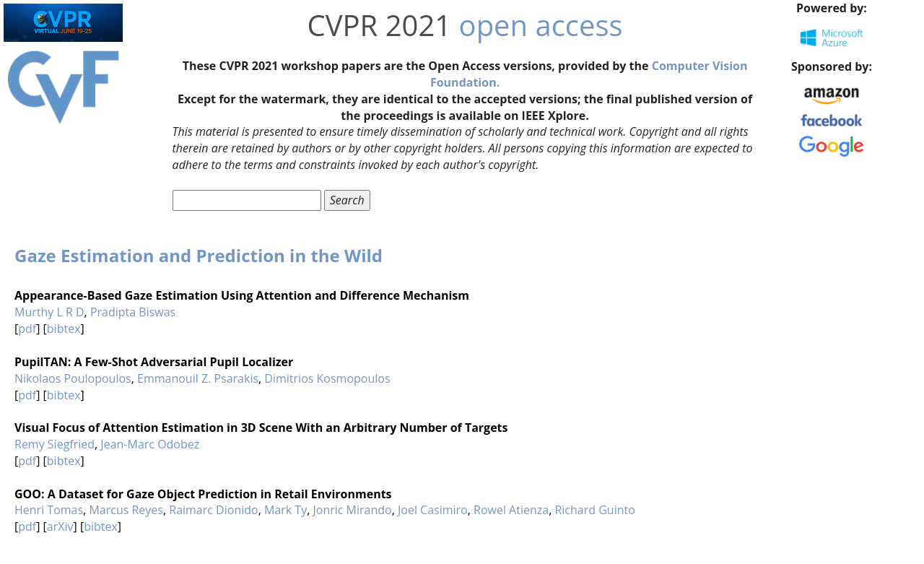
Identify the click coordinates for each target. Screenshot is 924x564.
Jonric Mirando (352, 510)
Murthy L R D (49, 312)
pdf (27, 329)
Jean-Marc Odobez (150, 444)
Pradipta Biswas (133, 312)
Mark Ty (286, 510)
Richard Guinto (594, 510)
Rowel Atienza (511, 510)
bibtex (64, 329)
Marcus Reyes (126, 510)
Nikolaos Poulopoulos (73, 378)
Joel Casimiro (433, 510)
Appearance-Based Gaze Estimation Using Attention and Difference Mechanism (242, 295)
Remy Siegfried (55, 444)
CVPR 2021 (380, 25)
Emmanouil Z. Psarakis (198, 378)
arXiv (60, 526)
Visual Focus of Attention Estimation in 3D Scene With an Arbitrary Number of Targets (261, 428)
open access (541, 25)
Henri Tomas (49, 510)
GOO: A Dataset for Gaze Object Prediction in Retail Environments (203, 494)
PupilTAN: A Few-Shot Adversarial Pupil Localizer (154, 362)
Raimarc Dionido (213, 510)
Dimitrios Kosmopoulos (327, 378)
